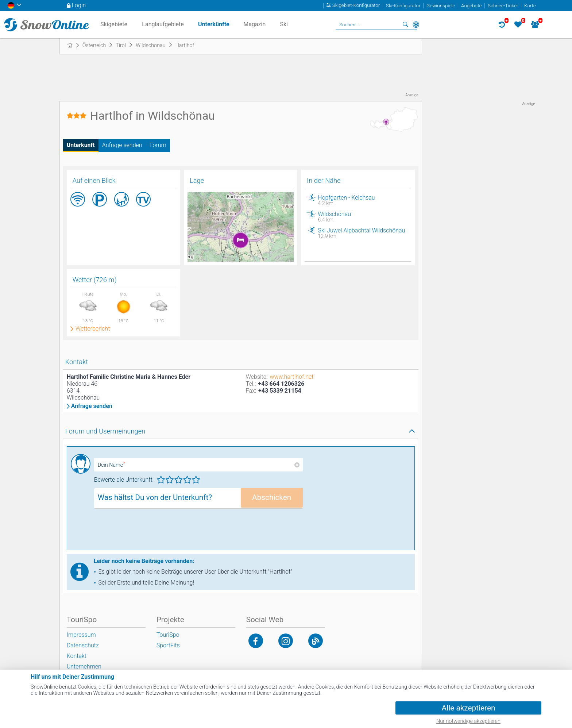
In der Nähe (416, 24)
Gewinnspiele (441, 6)
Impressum (81, 635)
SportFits (168, 645)
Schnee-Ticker (503, 6)
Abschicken (272, 497)
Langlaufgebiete (163, 24)
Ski (284, 24)
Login (79, 5)
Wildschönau (362, 217)
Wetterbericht (93, 329)
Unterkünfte (214, 24)
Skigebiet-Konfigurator (356, 6)
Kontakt (77, 656)
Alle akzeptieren (469, 708)
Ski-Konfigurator (403, 6)
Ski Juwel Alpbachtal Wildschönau (362, 233)
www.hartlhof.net (291, 377)
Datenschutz (83, 645)
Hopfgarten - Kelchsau (362, 200)
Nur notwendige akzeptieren (468, 721)
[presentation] (150, 532)
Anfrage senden (122, 145)
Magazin (254, 24)
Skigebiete (114, 24)
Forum (158, 145)
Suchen (406, 24)
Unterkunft (81, 145)
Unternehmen (84, 667)
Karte (530, 6)
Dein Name (112, 465)
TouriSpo (168, 635)
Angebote (471, 6)
